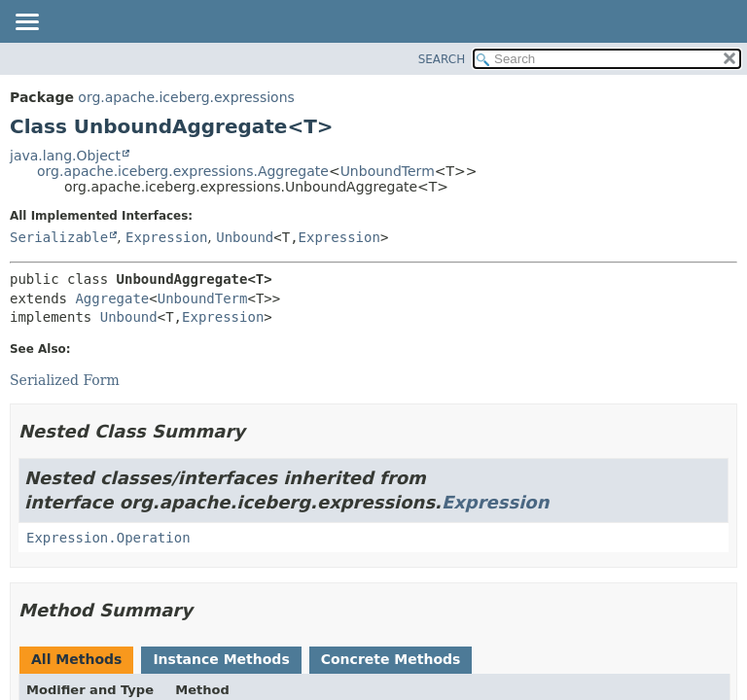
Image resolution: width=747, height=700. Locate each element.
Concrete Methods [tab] (391, 659)
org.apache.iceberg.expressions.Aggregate (183, 171)
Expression (166, 237)
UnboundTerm (388, 171)
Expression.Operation (108, 538)
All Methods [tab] (76, 659)
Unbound (245, 237)
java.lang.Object (65, 156)
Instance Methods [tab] (221, 659)
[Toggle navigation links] (26, 23)
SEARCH (442, 59)
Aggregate (112, 298)
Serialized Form (65, 380)
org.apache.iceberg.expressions (186, 97)
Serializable (59, 237)
